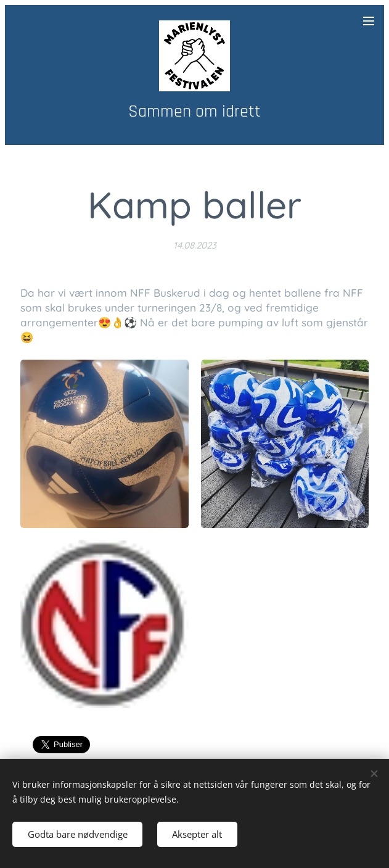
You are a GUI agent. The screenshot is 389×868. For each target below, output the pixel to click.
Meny (369, 21)
